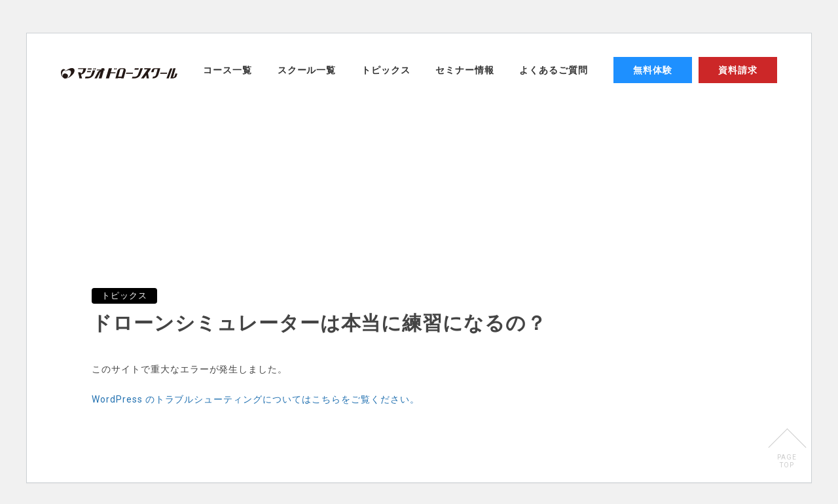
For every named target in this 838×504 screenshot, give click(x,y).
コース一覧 (228, 70)
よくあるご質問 (554, 70)
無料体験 (653, 70)
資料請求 (738, 70)
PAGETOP (787, 461)
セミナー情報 (465, 70)
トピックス (386, 70)
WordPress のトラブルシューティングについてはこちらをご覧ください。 (255, 399)
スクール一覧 (307, 70)
